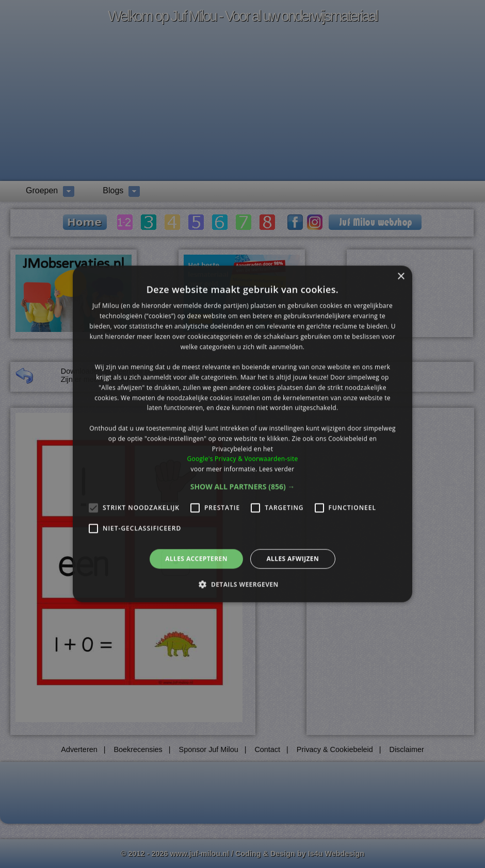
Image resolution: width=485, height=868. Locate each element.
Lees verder (277, 469)
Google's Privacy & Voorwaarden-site (242, 459)
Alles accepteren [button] (196, 558)
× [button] (401, 277)
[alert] (242, 434)
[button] (243, 487)
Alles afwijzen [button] (293, 558)
